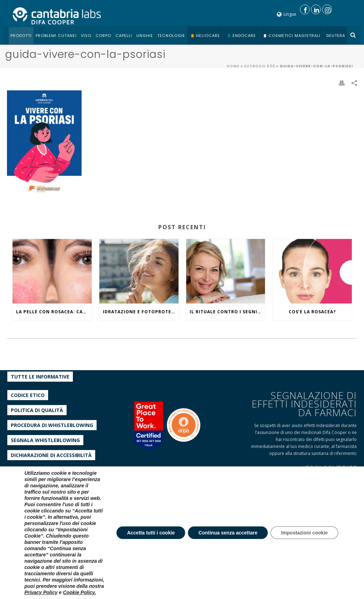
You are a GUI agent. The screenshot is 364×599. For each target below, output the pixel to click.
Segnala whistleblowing (45, 440)
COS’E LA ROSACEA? (312, 312)
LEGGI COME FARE (330, 468)
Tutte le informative (40, 377)
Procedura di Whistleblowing (52, 425)
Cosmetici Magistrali (294, 36)
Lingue (287, 14)
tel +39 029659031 (37, 512)
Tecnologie (171, 36)
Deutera (336, 36)
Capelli (124, 36)
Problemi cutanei (56, 36)
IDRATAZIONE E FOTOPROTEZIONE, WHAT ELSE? (141, 312)
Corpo (103, 36)
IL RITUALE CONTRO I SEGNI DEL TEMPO (227, 312)
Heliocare (208, 36)
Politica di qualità (37, 410)
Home (233, 66)
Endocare (244, 36)
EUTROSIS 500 (260, 66)
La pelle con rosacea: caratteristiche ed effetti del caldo (54, 312)
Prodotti (21, 36)
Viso (86, 36)
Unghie (145, 36)
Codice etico (28, 395)
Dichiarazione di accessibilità (51, 455)
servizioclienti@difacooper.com (51, 533)
